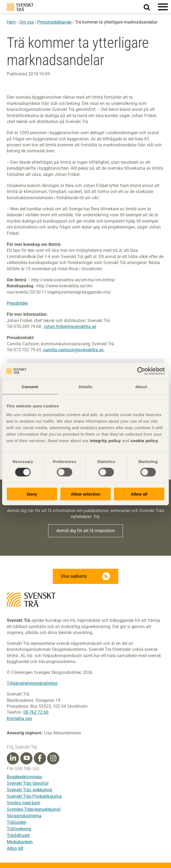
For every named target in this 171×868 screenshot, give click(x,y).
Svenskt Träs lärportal (28, 783)
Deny (32, 494)
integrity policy (105, 440)
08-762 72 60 (36, 712)
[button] (163, 7)
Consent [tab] (30, 387)
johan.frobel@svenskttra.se (70, 327)
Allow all (139, 494)
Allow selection (85, 494)
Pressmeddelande (54, 22)
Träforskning (19, 829)
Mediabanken (20, 842)
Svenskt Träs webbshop (29, 790)
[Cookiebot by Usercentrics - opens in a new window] (141, 371)
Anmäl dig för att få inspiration (86, 531)
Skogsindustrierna (24, 816)
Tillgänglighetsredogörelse (32, 683)
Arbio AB (15, 848)
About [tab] (141, 387)
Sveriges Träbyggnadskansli (34, 809)
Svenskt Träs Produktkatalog (34, 796)
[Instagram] (53, 758)
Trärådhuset (18, 835)
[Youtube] (26, 758)
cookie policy (144, 440)
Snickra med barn (24, 803)
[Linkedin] (13, 758)
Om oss (27, 22)
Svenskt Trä (20, 7)
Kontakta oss (19, 718)
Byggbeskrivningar (24, 777)
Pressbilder (17, 303)
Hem (11, 22)
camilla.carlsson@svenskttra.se (74, 350)
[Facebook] (40, 758)
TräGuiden (17, 822)
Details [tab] (85, 387)
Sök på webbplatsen (150, 7)
